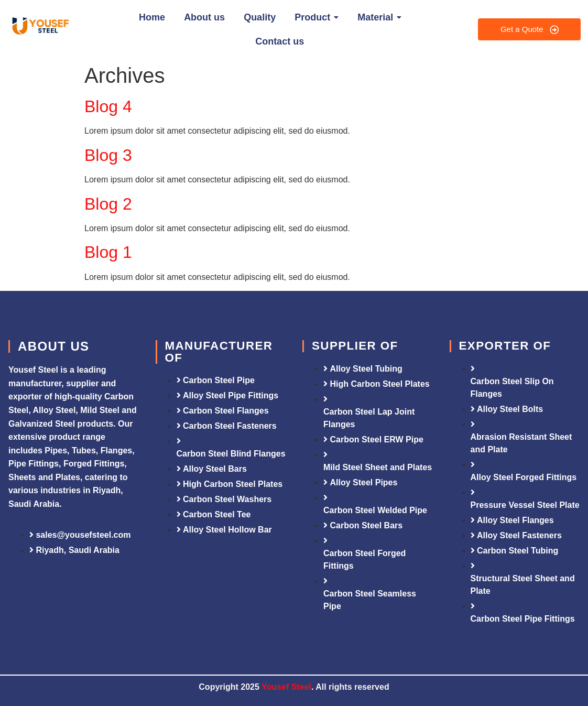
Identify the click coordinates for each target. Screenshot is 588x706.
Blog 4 (108, 106)
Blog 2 (108, 204)
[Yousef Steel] (40, 28)
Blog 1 (108, 252)
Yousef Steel (286, 687)
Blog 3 (108, 155)
